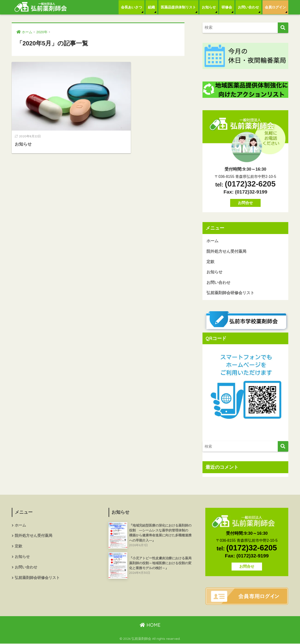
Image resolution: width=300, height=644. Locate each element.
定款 (210, 262)
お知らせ (209, 7)
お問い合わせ (248, 7)
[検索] (283, 28)
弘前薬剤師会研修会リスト (230, 293)
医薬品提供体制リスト (178, 7)
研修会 (227, 7)
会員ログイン (275, 7)
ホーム (212, 241)
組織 (151, 7)
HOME (150, 625)
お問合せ (245, 203)
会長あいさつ (131, 7)
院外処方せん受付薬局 (226, 251)
